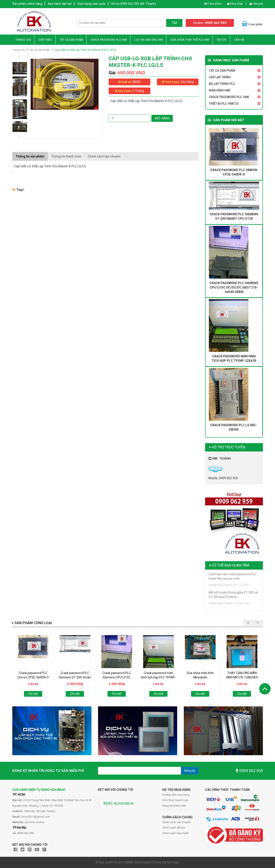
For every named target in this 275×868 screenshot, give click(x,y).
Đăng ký (256, 4)
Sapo (176, 862)
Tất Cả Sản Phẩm (71, 40)
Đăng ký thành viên (174, 806)
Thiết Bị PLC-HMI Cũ (224, 104)
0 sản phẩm (214, 4)
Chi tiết (33, 694)
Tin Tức (222, 40)
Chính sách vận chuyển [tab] (104, 156)
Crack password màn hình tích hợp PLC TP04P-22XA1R (158, 677)
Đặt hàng (162, 118)
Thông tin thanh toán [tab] (66, 156)
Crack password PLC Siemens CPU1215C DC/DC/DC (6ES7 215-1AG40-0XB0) (234, 287)
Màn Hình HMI (219, 90)
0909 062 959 (249, 771)
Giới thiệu (45, 40)
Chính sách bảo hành (175, 833)
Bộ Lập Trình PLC (222, 84)
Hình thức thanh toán (175, 800)
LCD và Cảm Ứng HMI (149, 40)
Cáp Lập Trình (220, 77)
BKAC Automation (119, 803)
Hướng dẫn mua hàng (176, 795)
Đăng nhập (235, 4)
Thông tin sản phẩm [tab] (30, 156)
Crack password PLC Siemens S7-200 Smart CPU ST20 (75, 677)
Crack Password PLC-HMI (109, 40)
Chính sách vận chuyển (177, 822)
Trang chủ (23, 40)
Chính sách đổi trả (173, 828)
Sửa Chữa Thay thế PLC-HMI (190, 40)
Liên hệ (239, 40)
